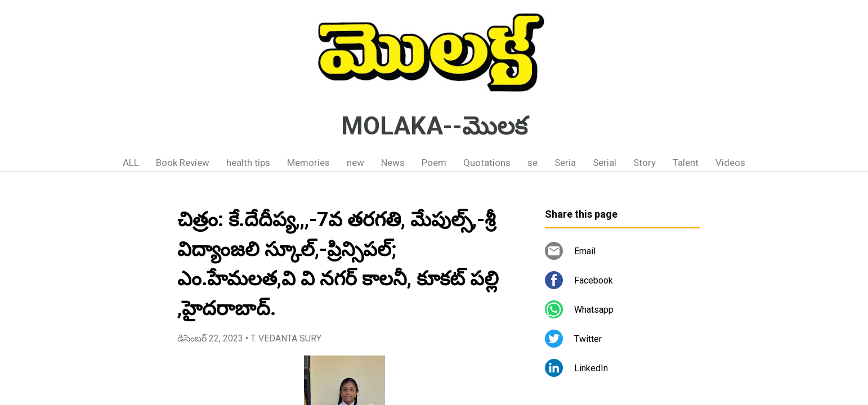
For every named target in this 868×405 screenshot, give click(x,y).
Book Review (183, 163)
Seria (565, 163)
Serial (605, 163)
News (393, 163)
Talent (686, 163)
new (355, 163)
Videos (730, 163)
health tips (248, 163)
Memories (308, 163)
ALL (131, 163)
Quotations (487, 163)
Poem (434, 163)
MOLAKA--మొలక (434, 126)
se (533, 163)
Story (645, 163)
